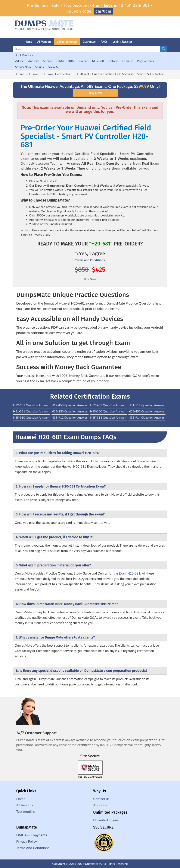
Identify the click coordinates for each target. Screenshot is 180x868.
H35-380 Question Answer (108, 411)
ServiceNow (23, 67)
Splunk (40, 67)
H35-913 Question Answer (108, 417)
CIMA (60, 61)
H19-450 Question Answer (69, 405)
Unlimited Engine (106, 820)
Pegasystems (145, 61)
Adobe (19, 61)
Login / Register (122, 42)
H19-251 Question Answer (31, 405)
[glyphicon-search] (163, 49)
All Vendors (44, 42)
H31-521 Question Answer (31, 411)
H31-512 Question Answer (146, 405)
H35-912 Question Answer (69, 417)
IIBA (71, 61)
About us (100, 805)
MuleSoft (98, 61)
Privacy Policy (27, 841)
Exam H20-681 (130, 573)
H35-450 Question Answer (146, 411)
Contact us (101, 799)
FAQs (104, 42)
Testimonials (25, 811)
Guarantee (89, 42)
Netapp (113, 61)
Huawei (34, 74)
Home (28, 42)
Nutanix (128, 61)
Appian (47, 61)
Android (33, 61)
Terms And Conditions (33, 848)
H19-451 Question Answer (108, 405)
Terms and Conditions (90, 260)
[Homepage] (10, 42)
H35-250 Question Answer (69, 411)
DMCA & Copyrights (32, 835)
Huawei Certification (58, 74)
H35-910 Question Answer (31, 417)
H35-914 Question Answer (146, 417)
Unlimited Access (67, 42)
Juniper (83, 61)
